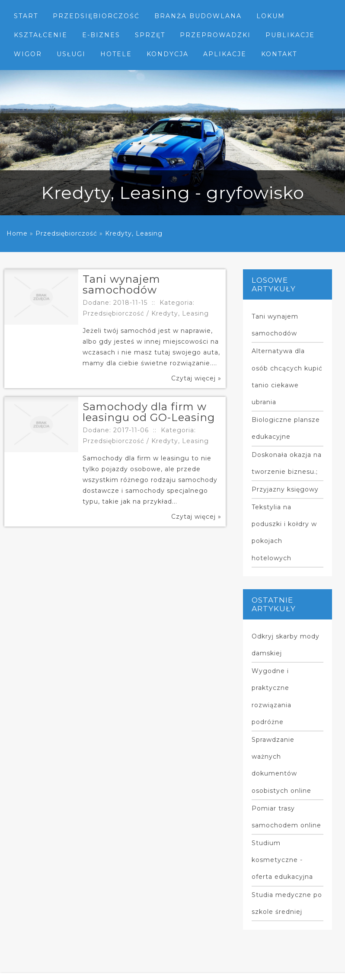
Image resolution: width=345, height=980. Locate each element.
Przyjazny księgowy (285, 489)
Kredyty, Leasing (134, 233)
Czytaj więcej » (196, 378)
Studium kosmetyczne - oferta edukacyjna (282, 860)
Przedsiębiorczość (66, 233)
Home (17, 233)
